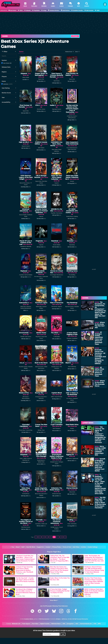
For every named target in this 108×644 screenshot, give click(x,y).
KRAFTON (23, 307)
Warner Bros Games (25, 183)
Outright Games (55, 367)
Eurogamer (70, 624)
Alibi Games (69, 458)
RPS (99, 624)
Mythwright (39, 307)
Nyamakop (72, 245)
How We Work (31, 547)
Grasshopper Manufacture (57, 275)
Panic (21, 458)
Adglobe (41, 495)
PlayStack (38, 337)
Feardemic (38, 524)
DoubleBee (75, 338)
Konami (72, 181)
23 (91, 328)
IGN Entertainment (44, 619)
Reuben (72, 428)
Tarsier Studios (57, 245)
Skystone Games (69, 307)
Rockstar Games (41, 109)
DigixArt (60, 307)
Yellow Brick (72, 492)
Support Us (40, 547)
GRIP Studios (41, 148)
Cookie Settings (93, 547)
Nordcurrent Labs (57, 494)
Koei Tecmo (57, 81)
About (18, 547)
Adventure (8, 84)
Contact (48, 547)
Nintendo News (56, 624)
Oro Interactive (38, 277)
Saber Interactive (72, 149)
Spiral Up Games (39, 367)
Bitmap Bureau (72, 118)
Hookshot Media (29, 619)
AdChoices (64, 619)
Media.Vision (41, 462)
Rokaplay (69, 338)
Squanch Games (26, 146)
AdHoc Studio (26, 77)
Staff (23, 547)
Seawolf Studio (58, 397)
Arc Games (69, 398)
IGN (64, 624)
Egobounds (75, 458)
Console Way (29, 430)
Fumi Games (59, 213)
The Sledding (72, 275)
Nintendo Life (16, 624)
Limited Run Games (72, 116)
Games (5, 36)
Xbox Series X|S (7, 63)
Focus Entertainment (72, 148)
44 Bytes (58, 619)
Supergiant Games (57, 109)
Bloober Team (41, 430)
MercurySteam (26, 398)
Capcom (57, 183)
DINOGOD (41, 398)
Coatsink (21, 275)
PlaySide (53, 213)
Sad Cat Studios (28, 275)
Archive (84, 547)
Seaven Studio (23, 215)
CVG (95, 624)
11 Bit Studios (57, 337)
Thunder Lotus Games (26, 337)
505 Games (25, 397)
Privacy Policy (57, 547)
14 (91, 434)
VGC (77, 624)
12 (91, 482)
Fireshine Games (23, 367)
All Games (75, 36)
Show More (54, 600)
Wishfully (29, 246)
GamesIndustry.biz (86, 624)
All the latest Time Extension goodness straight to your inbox (54, 630)
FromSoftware (26, 494)
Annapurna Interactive (41, 397)
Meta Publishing (72, 367)
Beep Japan (55, 149)
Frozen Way (22, 430)
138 (91, 309)
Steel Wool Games (26, 527)
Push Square (26, 624)
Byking (76, 216)
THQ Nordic (54, 307)
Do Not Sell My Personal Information (78, 619)
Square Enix (41, 79)
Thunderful (23, 246)
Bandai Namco (70, 216)
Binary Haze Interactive (41, 494)
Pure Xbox (35, 624)
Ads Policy (76, 547)
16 (91, 339)
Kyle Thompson (57, 428)
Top (12, 547)
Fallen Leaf (44, 524)
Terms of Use (67, 547)
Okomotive (74, 524)
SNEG (52, 397)
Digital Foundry (45, 624)
